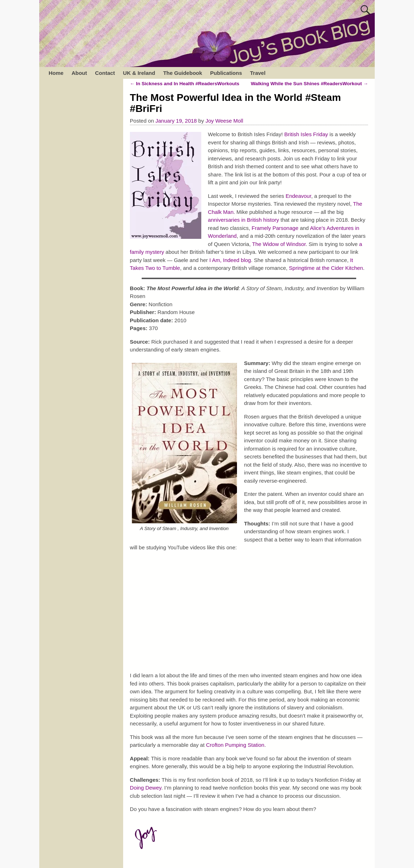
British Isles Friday (306, 134)
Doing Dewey (146, 788)
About (79, 73)
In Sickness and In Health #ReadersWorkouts (185, 84)
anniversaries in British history (244, 220)
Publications (226, 73)
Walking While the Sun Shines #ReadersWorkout (310, 84)
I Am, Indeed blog (230, 260)
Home (56, 73)
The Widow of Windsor (279, 244)
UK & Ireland (139, 73)
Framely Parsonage (275, 228)
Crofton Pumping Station (235, 745)
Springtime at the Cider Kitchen (326, 268)
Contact (105, 73)
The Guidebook (183, 73)
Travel (258, 73)
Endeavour (298, 196)
